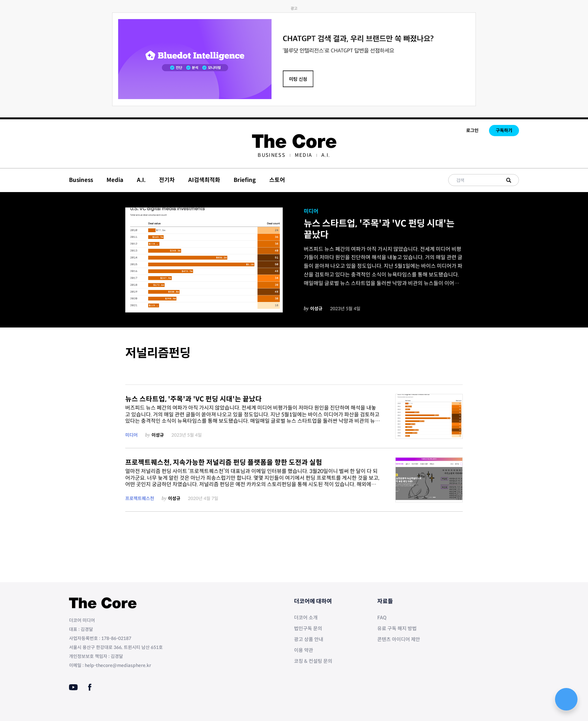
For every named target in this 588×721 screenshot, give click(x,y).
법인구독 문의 (308, 629)
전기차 (167, 180)
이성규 (316, 309)
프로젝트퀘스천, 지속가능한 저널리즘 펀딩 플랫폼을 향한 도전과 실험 (224, 463)
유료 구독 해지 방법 (397, 629)
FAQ (382, 618)
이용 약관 (304, 650)
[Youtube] (73, 687)
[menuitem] (271, 155)
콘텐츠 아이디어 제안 (399, 639)
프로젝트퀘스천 (140, 498)
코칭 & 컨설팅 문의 (313, 661)
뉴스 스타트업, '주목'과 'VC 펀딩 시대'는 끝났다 (379, 229)
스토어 (277, 180)
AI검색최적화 (204, 180)
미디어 (311, 211)
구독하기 (504, 130)
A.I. (326, 155)
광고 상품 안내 (309, 639)
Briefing (245, 180)
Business (271, 155)
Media (304, 155)
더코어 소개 (306, 618)
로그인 (472, 130)
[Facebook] (90, 687)
